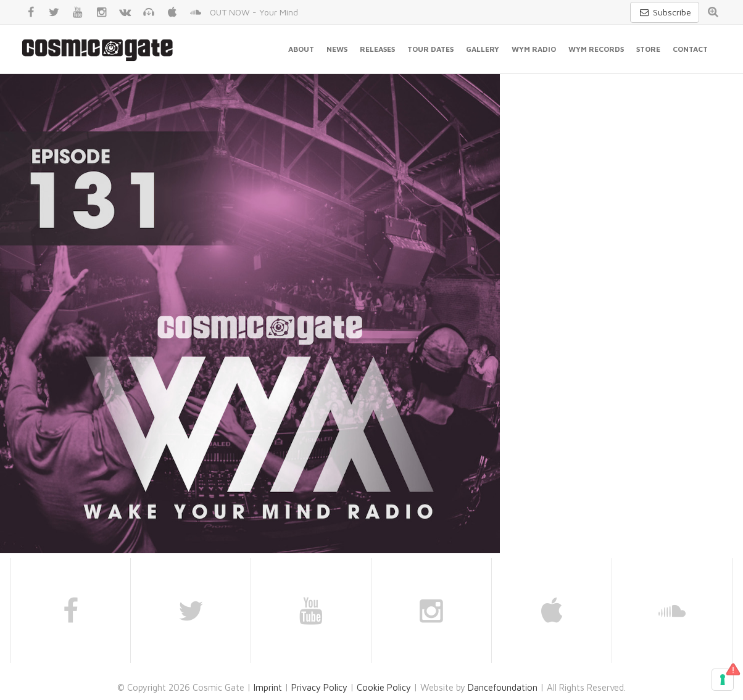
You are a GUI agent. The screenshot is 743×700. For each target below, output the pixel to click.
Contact (690, 49)
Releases (377, 49)
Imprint (268, 687)
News (337, 49)
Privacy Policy (319, 687)
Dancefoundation (503, 687)
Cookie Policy (384, 687)
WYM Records (596, 49)
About (301, 49)
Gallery (483, 49)
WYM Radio (534, 49)
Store (648, 49)
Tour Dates (430, 49)
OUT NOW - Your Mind (254, 12)
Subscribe (665, 12)
